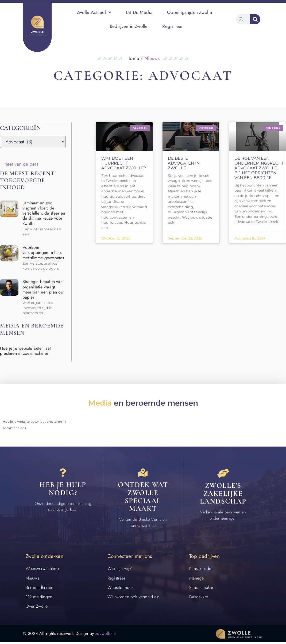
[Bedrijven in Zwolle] (223, 474)
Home (133, 58)
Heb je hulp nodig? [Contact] (63, 491)
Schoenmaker (201, 589)
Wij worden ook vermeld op (133, 599)
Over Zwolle (37, 608)
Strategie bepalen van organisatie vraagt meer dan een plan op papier (43, 289)
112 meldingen (39, 599)
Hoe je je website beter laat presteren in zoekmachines (26, 350)
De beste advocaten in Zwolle (184, 163)
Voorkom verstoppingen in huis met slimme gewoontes (43, 252)
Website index (120, 589)
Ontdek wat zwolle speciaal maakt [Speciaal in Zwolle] (143, 499)
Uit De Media (139, 12)
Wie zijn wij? (120, 571)
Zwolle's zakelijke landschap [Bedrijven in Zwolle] (223, 495)
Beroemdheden (39, 589)
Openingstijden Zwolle (190, 12)
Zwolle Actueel (94, 12)
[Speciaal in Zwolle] (143, 474)
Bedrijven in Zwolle (129, 26)
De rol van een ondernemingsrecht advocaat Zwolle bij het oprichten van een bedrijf (259, 168)
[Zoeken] (255, 19)
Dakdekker (199, 599)
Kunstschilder (201, 571)
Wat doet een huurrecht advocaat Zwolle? (124, 163)
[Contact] (63, 474)
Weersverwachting (42, 571)
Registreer (173, 26)
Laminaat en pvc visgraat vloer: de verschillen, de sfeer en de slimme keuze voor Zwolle (44, 213)
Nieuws (32, 580)
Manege (196, 580)
